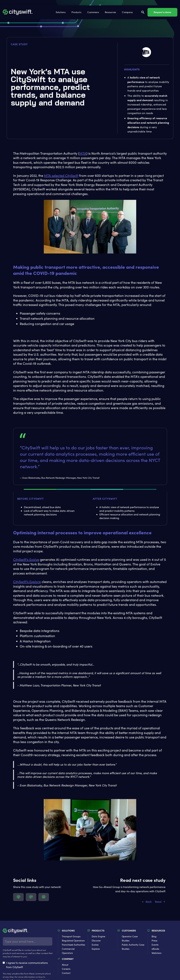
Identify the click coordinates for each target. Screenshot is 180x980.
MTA (83, 153)
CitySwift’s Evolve (26, 559)
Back (149, 902)
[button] (61, 12)
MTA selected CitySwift (61, 175)
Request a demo (162, 12)
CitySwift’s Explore (27, 582)
